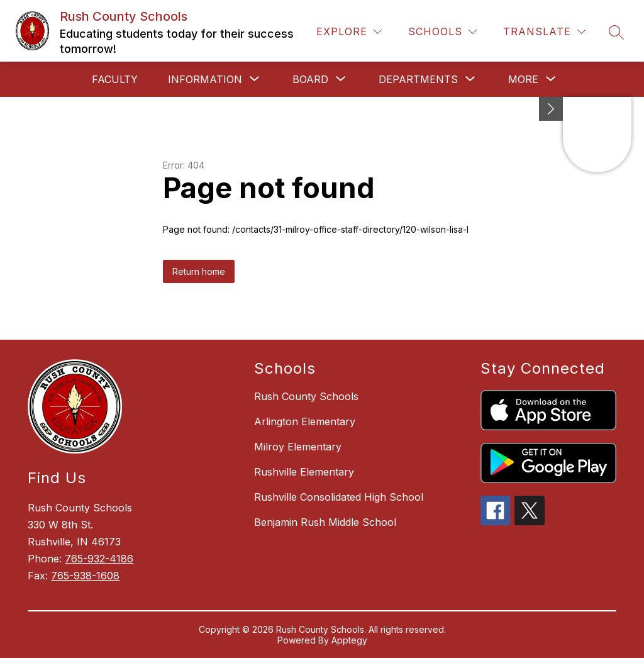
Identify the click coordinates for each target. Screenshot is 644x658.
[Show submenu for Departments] (418, 79)
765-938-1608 (85, 576)
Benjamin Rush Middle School (325, 522)
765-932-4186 (99, 559)
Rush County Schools (306, 396)
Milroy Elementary (298, 447)
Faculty (115, 79)
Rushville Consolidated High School (339, 497)
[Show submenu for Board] (310, 79)
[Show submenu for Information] (205, 79)
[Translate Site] (544, 32)
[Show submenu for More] (523, 79)
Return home (199, 271)
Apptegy (349, 640)
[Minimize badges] (551, 109)
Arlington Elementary (305, 421)
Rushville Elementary (304, 472)
